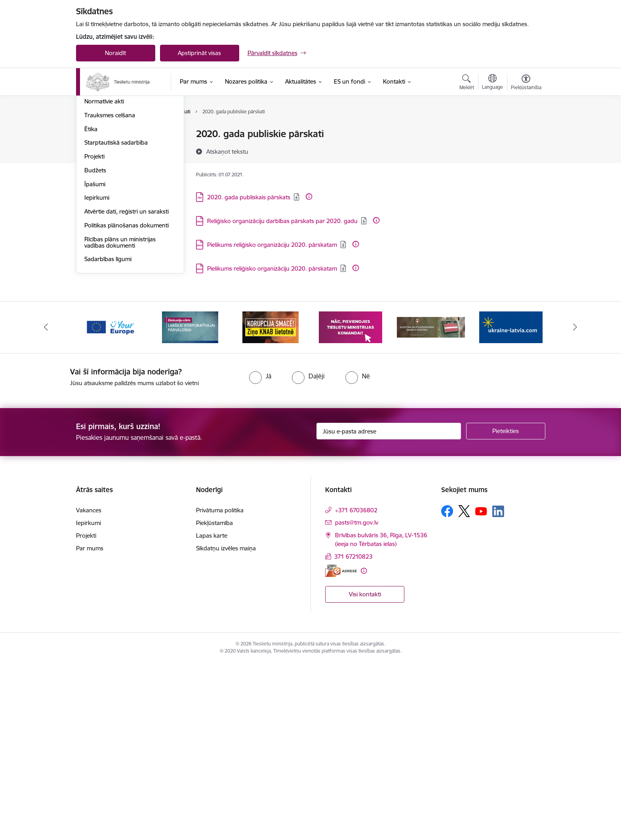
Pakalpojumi (101, 203)
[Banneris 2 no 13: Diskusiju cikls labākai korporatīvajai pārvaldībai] (190, 504)
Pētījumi (95, 264)
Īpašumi (95, 361)
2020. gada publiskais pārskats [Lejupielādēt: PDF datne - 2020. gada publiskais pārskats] (249, 197)
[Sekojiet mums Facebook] (447, 688)
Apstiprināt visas (199, 53)
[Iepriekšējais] (46, 504)
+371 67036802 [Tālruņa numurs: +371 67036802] (356, 687)
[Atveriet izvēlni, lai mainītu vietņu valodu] (492, 83)
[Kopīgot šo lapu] (526, 150)
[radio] (260, 553)
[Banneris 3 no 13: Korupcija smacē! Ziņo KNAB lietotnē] (270, 504)
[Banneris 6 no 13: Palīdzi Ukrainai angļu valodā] (511, 504)
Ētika (91, 306)
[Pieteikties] (506, 608)
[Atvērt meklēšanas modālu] (467, 83)
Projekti (94, 333)
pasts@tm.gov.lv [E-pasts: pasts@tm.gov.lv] (357, 700)
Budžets (95, 347)
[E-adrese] (341, 747)
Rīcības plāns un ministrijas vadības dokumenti (120, 419)
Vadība (93, 135)
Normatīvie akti (104, 278)
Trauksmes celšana (110, 292)
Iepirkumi (97, 375)
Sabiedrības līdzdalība (113, 217)
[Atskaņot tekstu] (227, 151)
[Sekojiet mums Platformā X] (464, 688)
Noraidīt (115, 53)
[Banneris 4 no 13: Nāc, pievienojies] (351, 504)
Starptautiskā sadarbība (116, 320)
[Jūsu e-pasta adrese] (389, 608)
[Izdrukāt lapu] (526, 131)
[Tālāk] (575, 504)
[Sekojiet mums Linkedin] (498, 688)
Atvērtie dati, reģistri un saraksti (127, 388)
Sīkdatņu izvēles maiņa (226, 725)
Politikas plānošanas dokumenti (127, 402)
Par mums (90, 725)
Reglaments (100, 176)
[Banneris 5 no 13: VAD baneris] (431, 504)
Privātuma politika (220, 687)
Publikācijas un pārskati (115, 251)
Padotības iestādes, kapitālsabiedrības (110, 234)
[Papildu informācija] (309, 197)
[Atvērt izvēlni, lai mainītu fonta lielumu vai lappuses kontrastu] (526, 83)
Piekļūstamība (214, 700)
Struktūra (97, 162)
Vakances (97, 148)
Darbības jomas (105, 190)
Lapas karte (212, 713)
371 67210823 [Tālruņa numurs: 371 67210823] (353, 734)
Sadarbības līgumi (108, 436)
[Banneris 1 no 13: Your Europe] (110, 504)
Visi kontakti (365, 771)
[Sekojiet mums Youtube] (481, 688)
